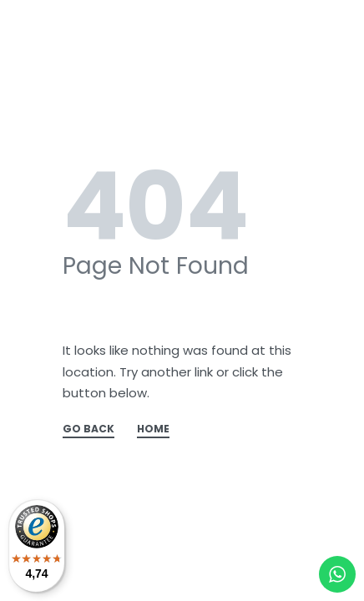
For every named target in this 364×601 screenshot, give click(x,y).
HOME (153, 430)
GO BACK (88, 430)
